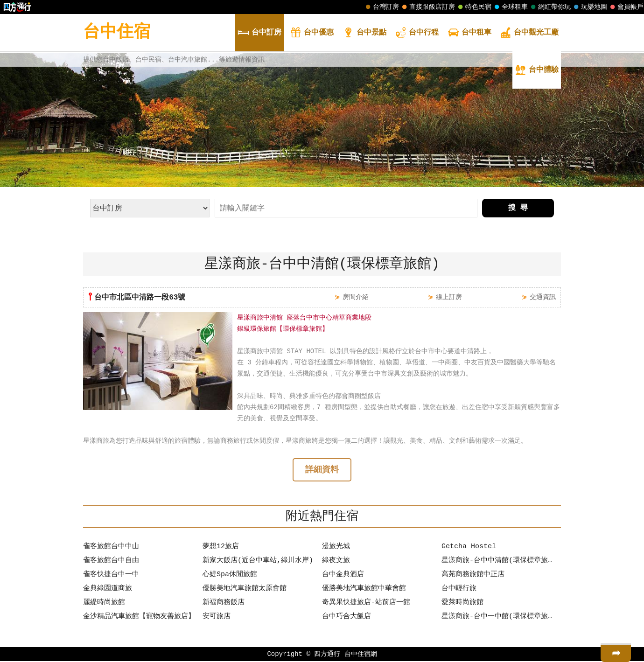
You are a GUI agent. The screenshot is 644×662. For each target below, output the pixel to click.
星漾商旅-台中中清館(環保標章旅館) (499, 562)
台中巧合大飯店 (346, 618)
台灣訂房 (381, 7)
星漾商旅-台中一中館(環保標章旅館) (499, 618)
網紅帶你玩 (550, 7)
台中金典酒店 (343, 576)
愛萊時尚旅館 (462, 604)
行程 (417, 33)
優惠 (312, 33)
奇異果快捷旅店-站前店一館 (366, 604)
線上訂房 (449, 297)
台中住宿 (117, 32)
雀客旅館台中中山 (111, 548)
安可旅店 (217, 618)
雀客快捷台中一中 (111, 576)
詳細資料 (322, 471)
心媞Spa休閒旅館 (230, 576)
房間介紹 (356, 297)
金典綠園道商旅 (108, 590)
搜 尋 (518, 208)
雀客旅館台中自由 (111, 562)
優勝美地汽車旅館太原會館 (245, 590)
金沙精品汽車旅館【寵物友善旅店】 (139, 618)
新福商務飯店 (224, 604)
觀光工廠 (529, 33)
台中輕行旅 (459, 590)
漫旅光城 (336, 548)
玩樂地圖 (589, 7)
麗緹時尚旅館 (104, 604)
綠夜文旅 (336, 562)
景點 (364, 33)
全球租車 (510, 7)
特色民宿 (474, 7)
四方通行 (327, 655)
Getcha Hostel (469, 548)
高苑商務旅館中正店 (473, 576)
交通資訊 (543, 297)
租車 (469, 33)
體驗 (537, 71)
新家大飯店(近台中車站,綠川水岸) (258, 562)
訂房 (259, 33)
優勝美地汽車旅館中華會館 (364, 590)
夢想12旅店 (221, 548)
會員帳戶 (626, 7)
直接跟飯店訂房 (427, 7)
